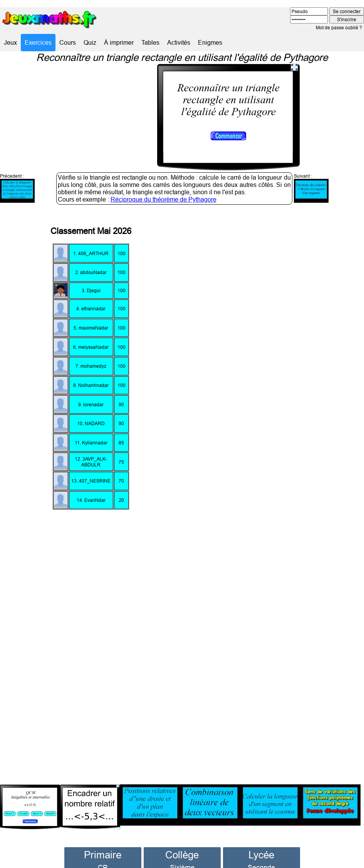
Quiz (90, 42)
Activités (179, 42)
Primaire (103, 841)
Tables (150, 42)
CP (103, 854)
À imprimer (119, 42)
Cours (68, 42)
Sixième (182, 854)
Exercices (38, 42)
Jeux (10, 42)
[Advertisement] (282, 480)
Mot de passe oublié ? (339, 28)
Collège (182, 841)
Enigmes (210, 42)
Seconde (261, 854)
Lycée (261, 841)
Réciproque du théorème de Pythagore (164, 185)
